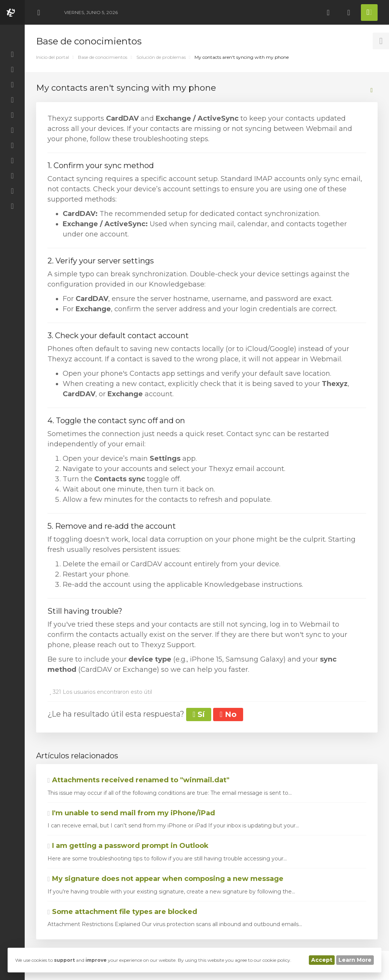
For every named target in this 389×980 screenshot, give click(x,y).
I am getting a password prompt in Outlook (128, 846)
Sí (199, 714)
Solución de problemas (161, 57)
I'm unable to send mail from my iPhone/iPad (131, 813)
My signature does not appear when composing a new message (165, 879)
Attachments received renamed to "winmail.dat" (138, 780)
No (228, 714)
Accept (322, 960)
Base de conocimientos (103, 57)
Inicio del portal (53, 57)
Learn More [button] (355, 960)
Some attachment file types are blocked (122, 912)
